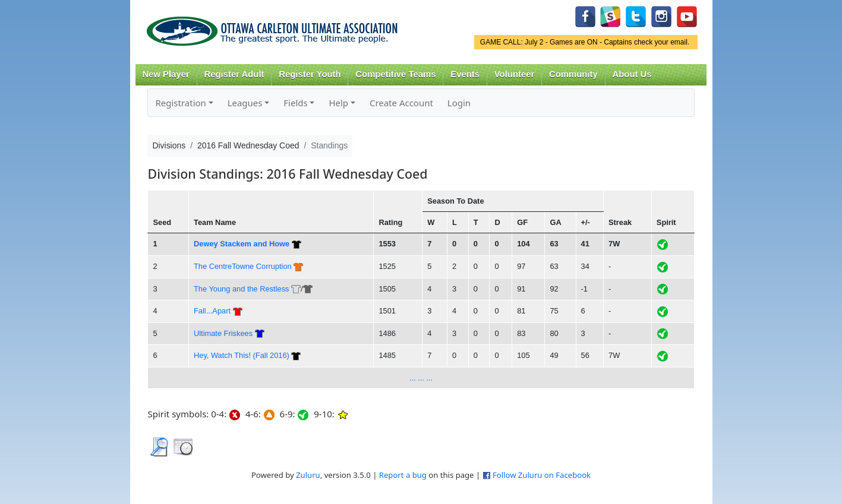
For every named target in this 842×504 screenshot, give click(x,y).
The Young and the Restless (241, 289)
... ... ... (421, 378)
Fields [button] (295, 103)
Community (573, 74)
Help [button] (338, 103)
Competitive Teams (395, 74)
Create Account (401, 103)
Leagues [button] (245, 103)
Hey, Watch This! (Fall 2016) (242, 355)
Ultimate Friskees (223, 333)
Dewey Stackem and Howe (242, 244)
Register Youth (310, 74)
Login (459, 103)
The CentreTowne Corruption (243, 266)
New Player (165, 74)
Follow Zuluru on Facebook (542, 475)
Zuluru (308, 475)
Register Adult (234, 74)
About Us (632, 74)
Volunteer (514, 74)
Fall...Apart (212, 311)
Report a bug (403, 475)
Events (465, 74)
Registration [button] (180, 103)
